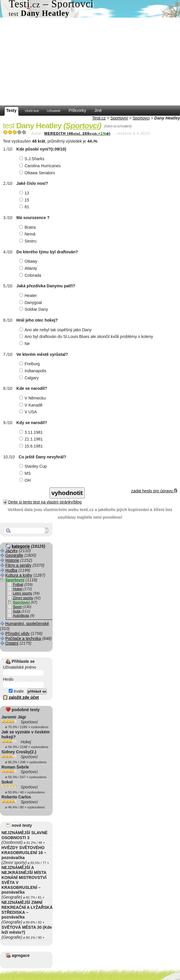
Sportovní (119, 118)
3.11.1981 (32, 432)
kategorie (21, 546)
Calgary (30, 378)
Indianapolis (34, 371)
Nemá (28, 234)
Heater (29, 296)
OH (26, 480)
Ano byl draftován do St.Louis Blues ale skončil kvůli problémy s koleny (87, 337)
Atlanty (29, 268)
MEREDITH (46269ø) (77, 134)
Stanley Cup (34, 466)
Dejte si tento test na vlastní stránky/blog (45, 502)
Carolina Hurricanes (41, 166)
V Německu (33, 398)
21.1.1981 (32, 439)
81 (25, 207)
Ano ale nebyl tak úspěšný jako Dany (56, 330)
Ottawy (29, 261)
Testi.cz (99, 118)
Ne (25, 344)
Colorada (31, 275)
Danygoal (31, 303)
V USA (29, 412)
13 (25, 193)
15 (25, 200)
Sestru (28, 241)
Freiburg (30, 364)
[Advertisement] (90, 62)
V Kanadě (32, 405)
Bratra (28, 227)
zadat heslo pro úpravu (154, 491)
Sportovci (141, 118)
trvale (16, 691)
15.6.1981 (32, 446)
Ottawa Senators (38, 173)
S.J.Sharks (33, 159)
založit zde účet (24, 697)
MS (26, 473)
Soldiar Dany (34, 309)
